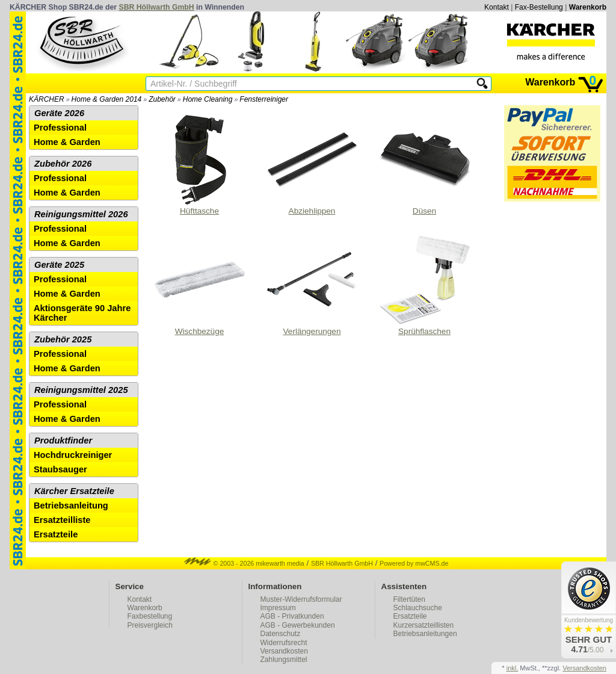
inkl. (513, 668)
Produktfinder (63, 441)
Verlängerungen (312, 285)
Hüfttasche (200, 165)
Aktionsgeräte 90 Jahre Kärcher (82, 313)
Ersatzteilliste (62, 520)
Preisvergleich (150, 625)
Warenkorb (588, 7)
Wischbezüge (200, 285)
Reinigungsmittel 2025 (81, 390)
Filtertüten (409, 599)
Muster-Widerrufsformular (301, 599)
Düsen (425, 165)
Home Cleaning (208, 99)
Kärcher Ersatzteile (74, 491)
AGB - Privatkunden (292, 616)
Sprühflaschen (425, 285)
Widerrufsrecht (284, 643)
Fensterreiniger (264, 99)
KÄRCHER (47, 99)
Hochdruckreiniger (73, 455)
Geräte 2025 (59, 265)
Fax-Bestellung (539, 7)
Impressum (278, 608)
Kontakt (497, 7)
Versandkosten (284, 651)
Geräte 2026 (59, 113)
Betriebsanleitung (71, 505)
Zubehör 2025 (63, 339)
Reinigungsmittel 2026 (81, 214)
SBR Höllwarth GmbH (157, 7)
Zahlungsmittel (284, 660)
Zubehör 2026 (63, 164)
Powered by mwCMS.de (414, 563)
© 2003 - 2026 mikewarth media (244, 563)
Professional (60, 128)
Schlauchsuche (418, 608)
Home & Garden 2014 (107, 99)
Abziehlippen (312, 165)
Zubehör (162, 99)
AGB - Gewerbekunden (298, 625)
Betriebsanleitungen (425, 634)
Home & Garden (67, 142)
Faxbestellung (150, 616)
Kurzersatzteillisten (424, 625)
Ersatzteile (56, 534)
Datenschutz (281, 634)
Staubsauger (60, 469)
